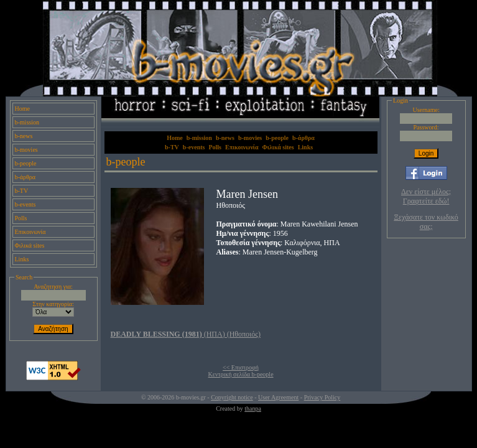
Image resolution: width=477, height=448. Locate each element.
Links (22, 259)
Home (22, 109)
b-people (26, 163)
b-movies (26, 150)
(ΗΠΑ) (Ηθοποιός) (186, 334)
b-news (24, 136)
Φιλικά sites (30, 245)
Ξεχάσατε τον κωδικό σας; (426, 222)
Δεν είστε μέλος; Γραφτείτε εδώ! (426, 196)
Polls (21, 218)
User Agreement (278, 397)
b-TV (22, 191)
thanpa (253, 408)
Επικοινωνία (30, 232)
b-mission (27, 122)
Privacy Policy (322, 397)
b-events (25, 204)
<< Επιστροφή (241, 367)
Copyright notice (232, 397)
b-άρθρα (25, 177)
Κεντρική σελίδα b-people (241, 374)
